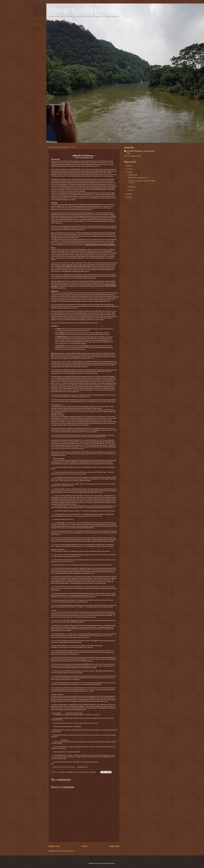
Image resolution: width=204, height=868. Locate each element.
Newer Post (54, 846)
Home (84, 846)
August (131, 187)
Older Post (114, 846)
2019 (128, 194)
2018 (128, 197)
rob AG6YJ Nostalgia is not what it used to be (140, 152)
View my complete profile (132, 156)
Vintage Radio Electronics (85, 10)
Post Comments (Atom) (66, 851)
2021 (128, 169)
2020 (128, 172)
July (130, 190)
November (132, 175)
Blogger (112, 863)
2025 (128, 166)
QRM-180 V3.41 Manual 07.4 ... (138, 178)
